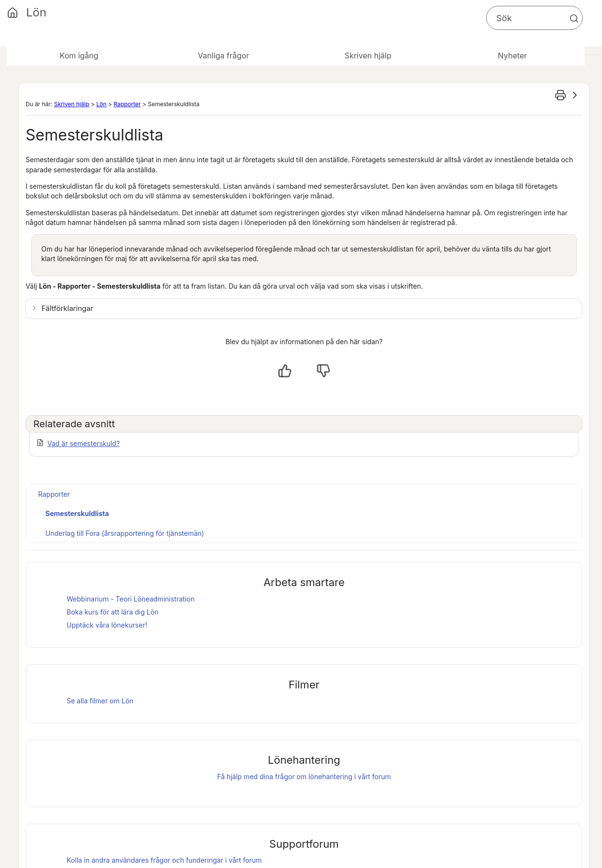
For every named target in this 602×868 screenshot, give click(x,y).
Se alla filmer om (100, 701)
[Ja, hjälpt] (285, 371)
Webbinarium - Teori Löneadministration (131, 599)
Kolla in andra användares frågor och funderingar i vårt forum (164, 860)
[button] (574, 18)
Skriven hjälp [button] (368, 56)
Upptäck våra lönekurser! (107, 625)
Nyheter (512, 56)
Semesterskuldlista (77, 513)
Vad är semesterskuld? (84, 443)
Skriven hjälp (72, 104)
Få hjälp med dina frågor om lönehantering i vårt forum (304, 777)
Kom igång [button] (79, 56)
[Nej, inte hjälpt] (323, 371)
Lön (101, 104)
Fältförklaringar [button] (67, 308)
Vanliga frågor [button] (224, 56)
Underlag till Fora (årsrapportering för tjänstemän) (125, 533)
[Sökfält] (534, 18)
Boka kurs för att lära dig (112, 612)
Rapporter (127, 104)
